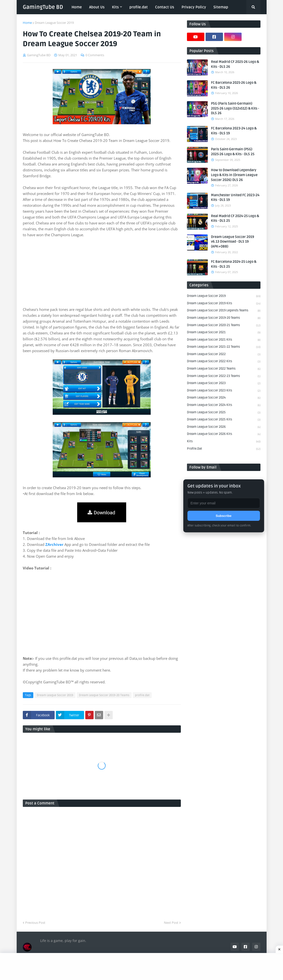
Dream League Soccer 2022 (224, 355)
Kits (224, 442)
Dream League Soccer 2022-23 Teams (224, 376)
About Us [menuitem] (97, 7)
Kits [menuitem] (115, 7)
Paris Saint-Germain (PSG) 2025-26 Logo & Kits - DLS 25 (233, 152)
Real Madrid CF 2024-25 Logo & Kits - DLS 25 (235, 218)
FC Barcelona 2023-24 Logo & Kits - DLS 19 (234, 131)
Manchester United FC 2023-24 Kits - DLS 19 (235, 198)
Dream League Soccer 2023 (224, 384)
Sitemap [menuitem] (221, 7)
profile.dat (142, 695)
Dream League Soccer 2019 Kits (224, 304)
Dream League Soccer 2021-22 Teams (224, 347)
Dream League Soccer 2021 (224, 333)
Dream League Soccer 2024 (224, 398)
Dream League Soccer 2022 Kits (224, 362)
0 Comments (95, 55)
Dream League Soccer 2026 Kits (224, 434)
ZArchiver (54, 544)
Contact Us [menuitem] (165, 7)
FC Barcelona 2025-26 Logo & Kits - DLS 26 (234, 85)
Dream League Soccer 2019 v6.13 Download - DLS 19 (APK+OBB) (233, 242)
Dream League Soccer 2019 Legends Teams (224, 311)
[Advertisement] (102, 272)
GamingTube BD (43, 7)
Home (27, 23)
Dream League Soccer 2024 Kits (224, 405)
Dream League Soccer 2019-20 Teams (104, 695)
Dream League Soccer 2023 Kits (224, 391)
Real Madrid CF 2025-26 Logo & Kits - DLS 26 (235, 64)
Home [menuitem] (77, 7)
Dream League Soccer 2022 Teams (224, 369)
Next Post (171, 923)
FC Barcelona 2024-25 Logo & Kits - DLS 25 (234, 264)
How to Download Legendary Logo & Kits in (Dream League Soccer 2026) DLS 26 (234, 175)
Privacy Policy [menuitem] (194, 7)
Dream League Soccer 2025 (224, 413)
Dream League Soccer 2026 (224, 427)
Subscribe (223, 516)
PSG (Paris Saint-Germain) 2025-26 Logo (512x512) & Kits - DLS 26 (235, 108)
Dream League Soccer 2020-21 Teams (224, 326)
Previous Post (35, 923)
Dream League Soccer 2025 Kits (224, 420)
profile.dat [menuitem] (139, 7)
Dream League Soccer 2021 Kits (224, 340)
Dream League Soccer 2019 (54, 23)
